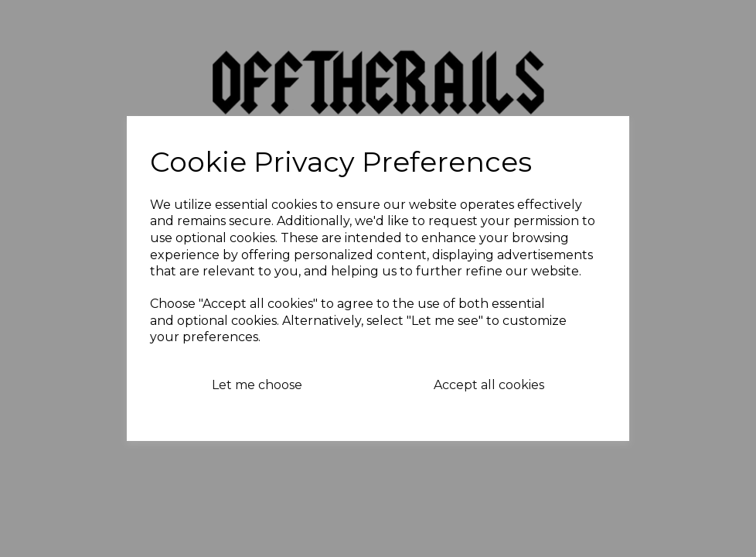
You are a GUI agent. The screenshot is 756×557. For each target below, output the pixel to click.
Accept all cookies (489, 385)
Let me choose (257, 385)
